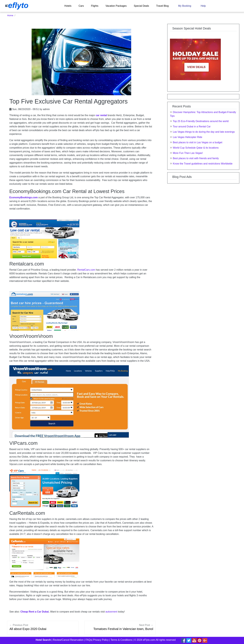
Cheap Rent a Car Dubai (35, 612)
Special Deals (141, 6)
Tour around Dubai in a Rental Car (192, 127)
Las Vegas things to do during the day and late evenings (204, 132)
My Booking (185, 6)
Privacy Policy (101, 640)
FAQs (89, 640)
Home (10, 15)
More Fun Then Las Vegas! (188, 153)
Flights (95, 6)
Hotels (68, 6)
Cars (81, 6)
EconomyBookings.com (23, 197)
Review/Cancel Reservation (68, 640)
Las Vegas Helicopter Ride (188, 137)
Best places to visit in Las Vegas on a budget (198, 142)
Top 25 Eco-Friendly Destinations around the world (201, 121)
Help (203, 6)
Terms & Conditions (121, 640)
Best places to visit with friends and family (196, 158)
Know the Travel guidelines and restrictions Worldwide (203, 164)
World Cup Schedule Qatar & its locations (196, 148)
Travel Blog (162, 6)
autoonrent (111, 612)
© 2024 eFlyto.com (145, 640)
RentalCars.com (86, 270)
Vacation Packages (116, 6)
